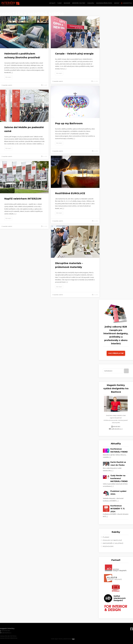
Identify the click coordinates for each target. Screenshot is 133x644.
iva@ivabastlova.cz (117, 429)
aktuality (52, 3)
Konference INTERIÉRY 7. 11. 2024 (118, 509)
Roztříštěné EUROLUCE (70, 193)
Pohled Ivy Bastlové (112, 540)
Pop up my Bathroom (69, 123)
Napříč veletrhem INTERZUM (23, 199)
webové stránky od (72, 639)
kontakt (117, 3)
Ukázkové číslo (127, 3)
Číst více (8, 77)
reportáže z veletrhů (79, 3)
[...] (12, 73)
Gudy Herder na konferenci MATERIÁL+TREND (119, 478)
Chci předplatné (116, 353)
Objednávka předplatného (104, 3)
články (60, 3)
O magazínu (91, 3)
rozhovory (67, 3)
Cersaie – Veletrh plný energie (74, 54)
